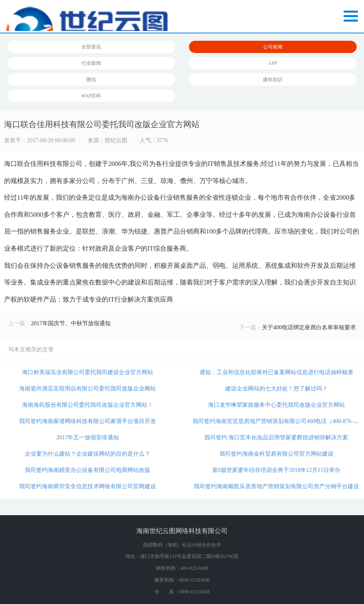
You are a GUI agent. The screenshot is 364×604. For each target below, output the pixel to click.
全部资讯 (91, 47)
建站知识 (273, 79)
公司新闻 (273, 47)
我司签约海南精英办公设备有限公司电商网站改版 (88, 470)
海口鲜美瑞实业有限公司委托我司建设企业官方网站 (88, 372)
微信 (91, 79)
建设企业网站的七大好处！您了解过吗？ (276, 389)
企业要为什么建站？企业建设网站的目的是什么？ (88, 454)
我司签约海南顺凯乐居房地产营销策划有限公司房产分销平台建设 (276, 486)
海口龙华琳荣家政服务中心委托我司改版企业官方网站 (276, 405)
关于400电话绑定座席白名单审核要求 (309, 327)
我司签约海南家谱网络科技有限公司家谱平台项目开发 (88, 421)
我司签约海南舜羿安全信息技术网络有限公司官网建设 (88, 486)
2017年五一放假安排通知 (88, 438)
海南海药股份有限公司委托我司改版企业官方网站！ (88, 405)
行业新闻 (91, 63)
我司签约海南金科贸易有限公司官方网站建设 (276, 454)
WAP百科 (91, 96)
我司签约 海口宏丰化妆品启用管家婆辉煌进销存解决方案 (276, 438)
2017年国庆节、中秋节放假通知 (71, 323)
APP (273, 63)
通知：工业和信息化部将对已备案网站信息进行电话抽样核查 (276, 372)
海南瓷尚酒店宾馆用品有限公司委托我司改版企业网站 (88, 389)
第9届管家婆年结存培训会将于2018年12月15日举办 (276, 470)
